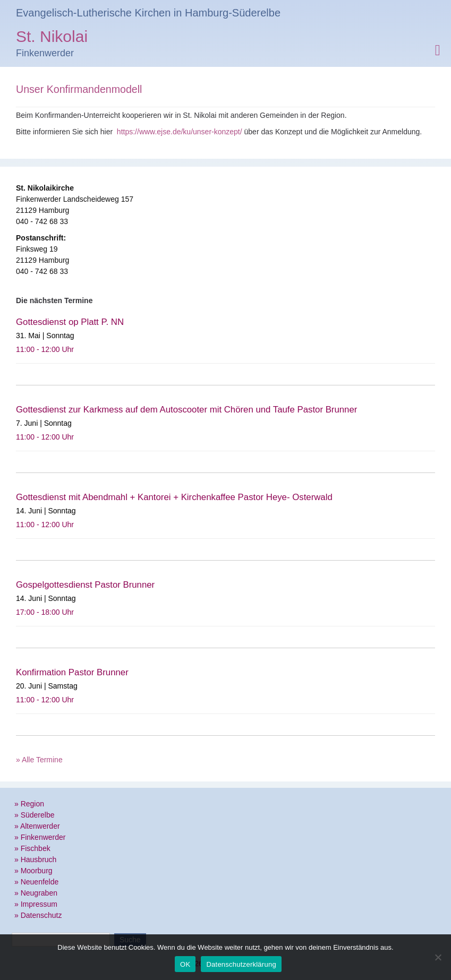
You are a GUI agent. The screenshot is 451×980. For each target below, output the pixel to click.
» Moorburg (33, 871)
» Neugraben (36, 893)
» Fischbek (32, 848)
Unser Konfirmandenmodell (79, 89)
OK (185, 964)
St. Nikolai (52, 38)
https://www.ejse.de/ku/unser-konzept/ (180, 132)
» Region (29, 804)
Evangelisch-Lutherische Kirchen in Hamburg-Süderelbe (148, 13)
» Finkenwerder (40, 837)
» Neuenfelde (36, 882)
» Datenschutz (38, 915)
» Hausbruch (35, 859)
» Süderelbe (35, 815)
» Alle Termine (39, 760)
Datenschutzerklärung (241, 964)
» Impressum (36, 904)
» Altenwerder (37, 826)
